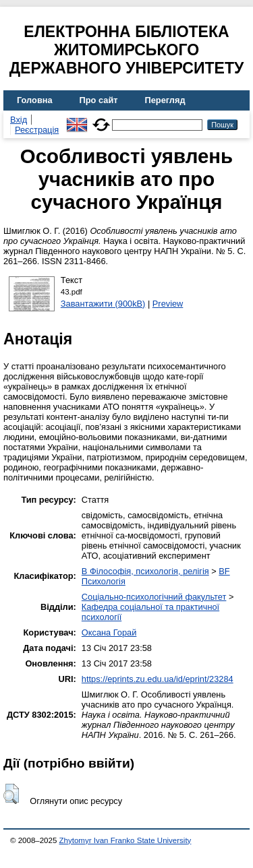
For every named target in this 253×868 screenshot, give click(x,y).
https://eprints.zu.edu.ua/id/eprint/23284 (158, 679)
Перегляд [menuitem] (165, 100)
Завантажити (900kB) (103, 304)
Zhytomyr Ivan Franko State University (125, 840)
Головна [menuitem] (35, 100)
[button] (11, 794)
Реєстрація (37, 130)
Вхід (19, 120)
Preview (168, 304)
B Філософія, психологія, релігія (145, 571)
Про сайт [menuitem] (99, 100)
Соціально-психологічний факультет (154, 597)
